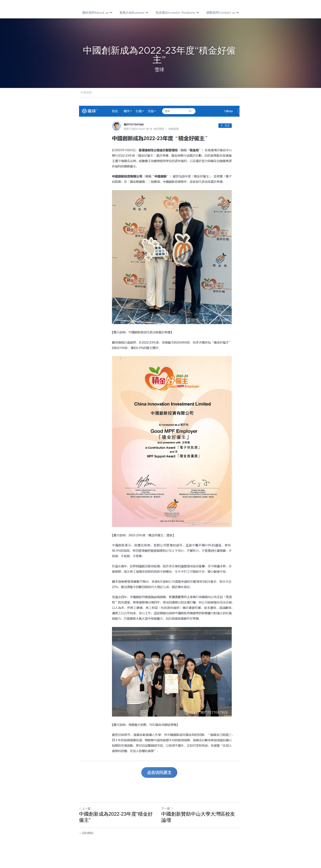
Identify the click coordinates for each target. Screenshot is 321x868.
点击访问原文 (160, 783)
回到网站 (86, 843)
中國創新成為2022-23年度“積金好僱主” (118, 827)
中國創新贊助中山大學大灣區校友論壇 (202, 827)
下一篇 (168, 819)
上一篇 (85, 819)
